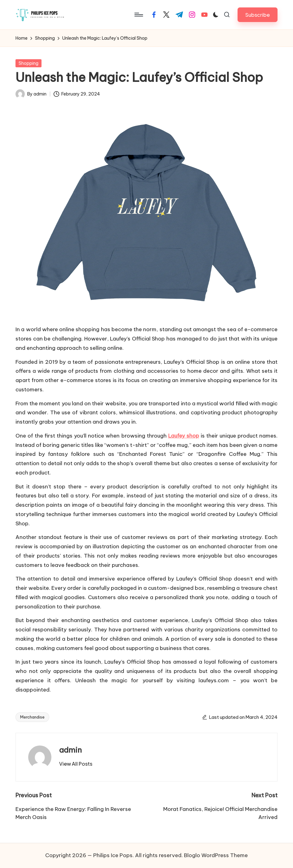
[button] (258, 15)
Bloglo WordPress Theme (216, 855)
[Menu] (138, 15)
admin (70, 750)
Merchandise (32, 717)
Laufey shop (184, 436)
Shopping (28, 63)
